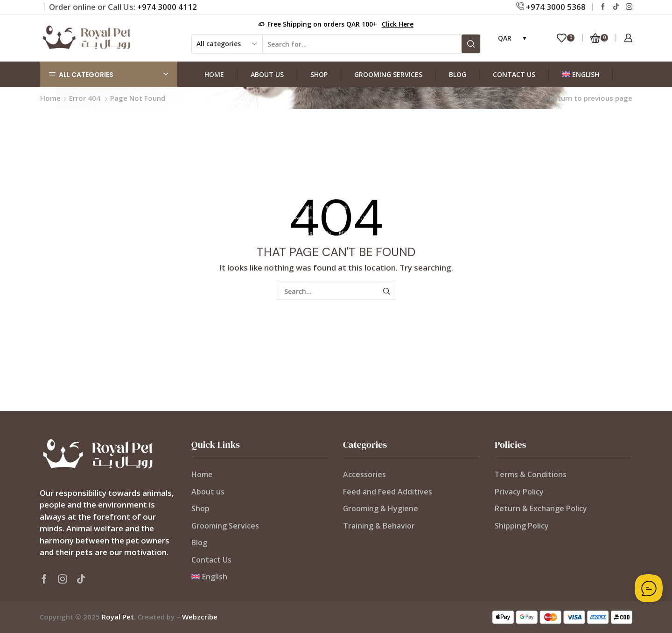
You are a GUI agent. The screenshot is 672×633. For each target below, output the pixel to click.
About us (267, 74)
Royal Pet (118, 617)
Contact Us (514, 74)
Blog (458, 74)
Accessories (364, 474)
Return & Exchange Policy (541, 508)
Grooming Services (388, 74)
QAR (505, 38)
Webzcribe (200, 617)
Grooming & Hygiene (381, 508)
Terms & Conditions (531, 474)
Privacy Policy (519, 492)
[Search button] (471, 44)
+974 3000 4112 (167, 7)
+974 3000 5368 (555, 7)
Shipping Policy (522, 526)
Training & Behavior (379, 526)
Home (214, 74)
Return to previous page (591, 98)
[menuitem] (581, 75)
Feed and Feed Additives (388, 492)
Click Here (398, 24)
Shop (319, 74)
